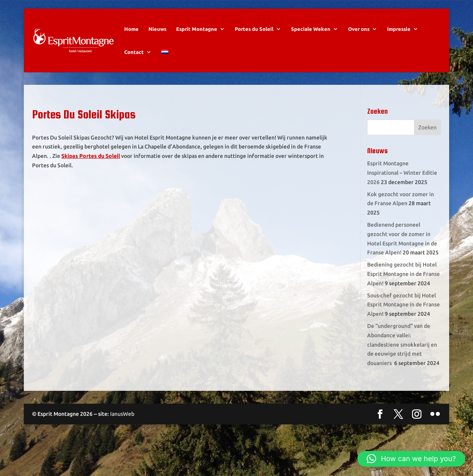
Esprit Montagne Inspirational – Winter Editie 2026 (402, 173)
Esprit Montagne (197, 29)
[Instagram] (417, 415)
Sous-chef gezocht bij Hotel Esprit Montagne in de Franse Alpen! (403, 305)
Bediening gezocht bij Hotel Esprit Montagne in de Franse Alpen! (403, 274)
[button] (411, 459)
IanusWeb (122, 414)
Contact (134, 52)
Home (131, 29)
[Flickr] (435, 415)
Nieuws (157, 29)
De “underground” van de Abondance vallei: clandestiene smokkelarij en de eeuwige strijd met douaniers (402, 344)
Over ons (359, 29)
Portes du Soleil (254, 29)
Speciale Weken (311, 29)
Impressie (399, 29)
